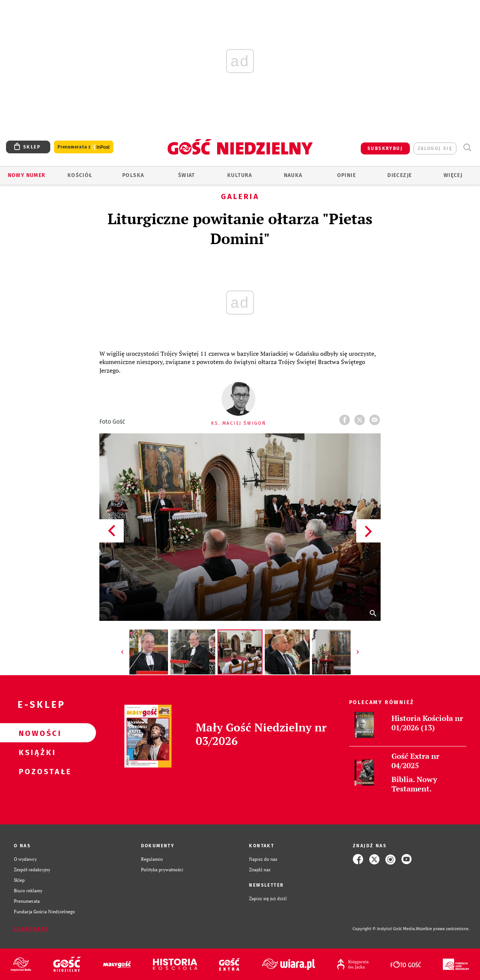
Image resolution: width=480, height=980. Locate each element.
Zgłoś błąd (31, 929)
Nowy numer (27, 175)
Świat (187, 175)
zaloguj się (435, 148)
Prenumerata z (84, 147)
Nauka (293, 175)
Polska (133, 175)
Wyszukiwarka (467, 148)
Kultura (240, 175)
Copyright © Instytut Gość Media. (384, 929)
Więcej (453, 175)
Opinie (346, 175)
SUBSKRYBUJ (385, 148)
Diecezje (400, 175)
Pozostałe (36, 771)
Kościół (80, 175)
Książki (36, 752)
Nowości (36, 733)
